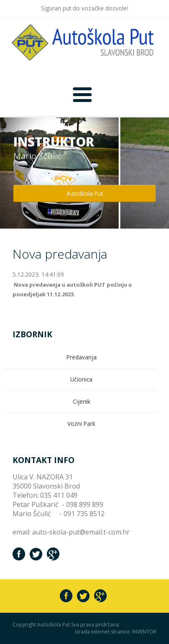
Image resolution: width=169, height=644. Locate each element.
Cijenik (82, 401)
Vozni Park (81, 424)
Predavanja (82, 357)
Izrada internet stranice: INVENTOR (116, 632)
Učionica (81, 379)
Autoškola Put (85, 193)
